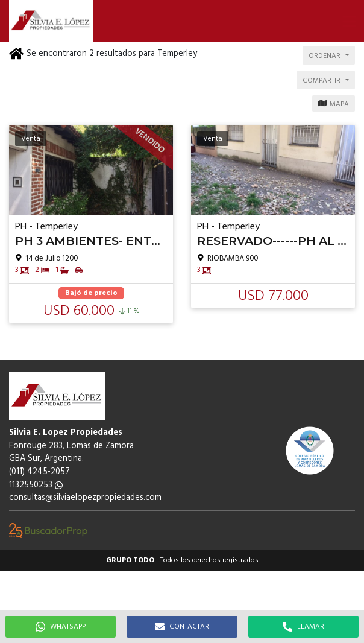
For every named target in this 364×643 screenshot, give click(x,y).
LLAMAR (303, 627)
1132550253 (36, 485)
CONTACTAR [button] (182, 627)
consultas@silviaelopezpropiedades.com (85, 498)
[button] (349, 21)
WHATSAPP (61, 627)
